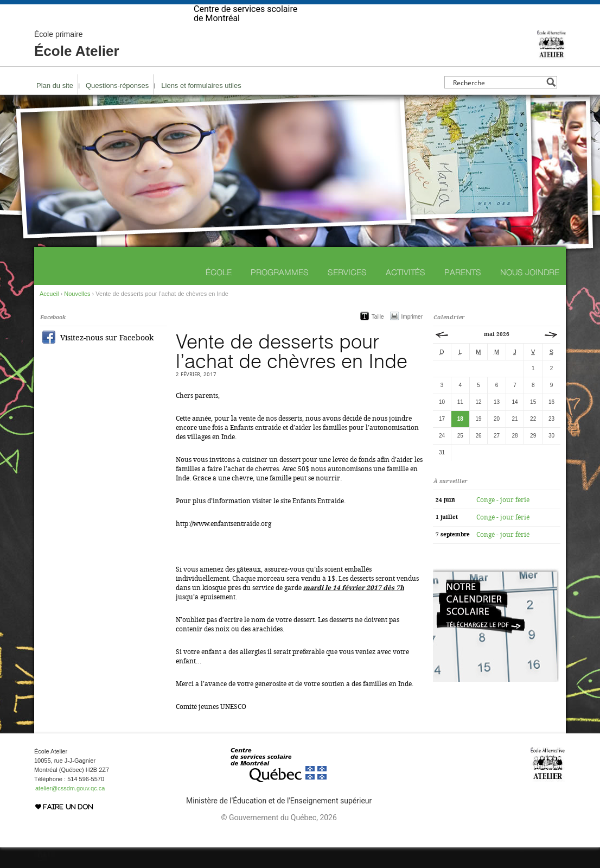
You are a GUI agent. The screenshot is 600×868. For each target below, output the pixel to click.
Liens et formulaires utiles (201, 106)
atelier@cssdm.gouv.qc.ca (70, 809)
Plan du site (55, 106)
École (219, 293)
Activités (406, 293)
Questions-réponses (117, 106)
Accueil (49, 314)
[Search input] (498, 103)
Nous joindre (530, 293)
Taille (378, 337)
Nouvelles (77, 314)
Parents (463, 293)
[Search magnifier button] (551, 103)
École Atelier (77, 65)
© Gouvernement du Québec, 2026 (279, 838)
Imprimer (412, 337)
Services (347, 293)
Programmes (280, 293)
